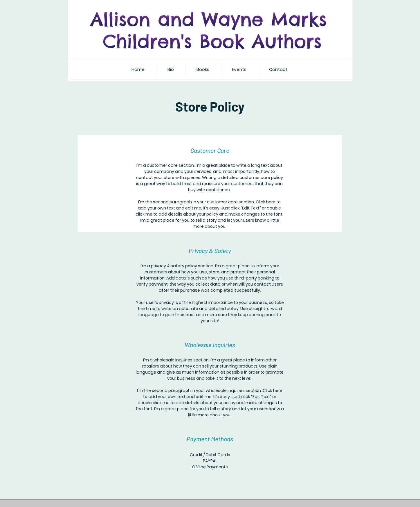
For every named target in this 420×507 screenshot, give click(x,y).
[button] (203, 69)
